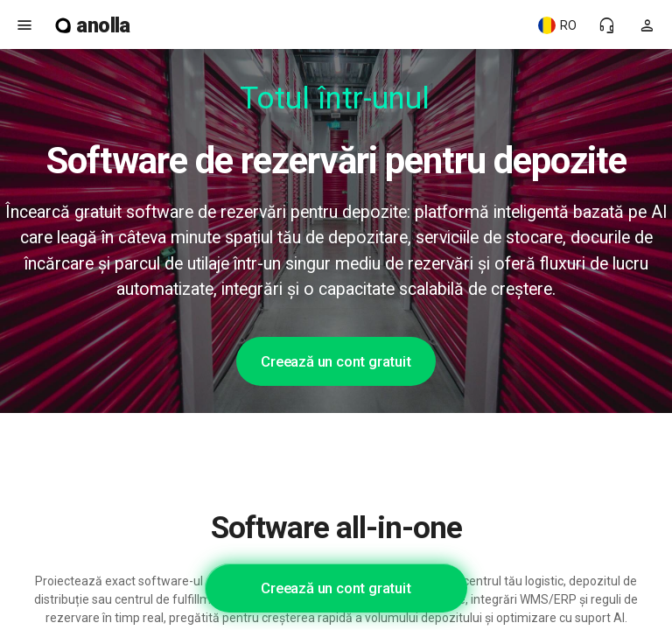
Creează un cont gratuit (336, 361)
